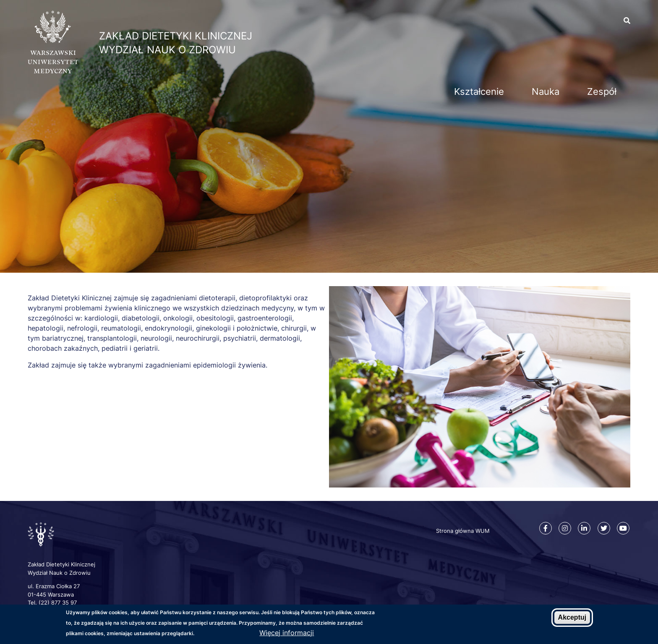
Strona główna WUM (463, 531)
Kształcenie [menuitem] (479, 91)
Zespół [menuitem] (602, 91)
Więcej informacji (287, 633)
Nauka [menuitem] (546, 91)
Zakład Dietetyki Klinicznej (176, 36)
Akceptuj (572, 618)
